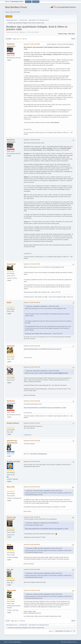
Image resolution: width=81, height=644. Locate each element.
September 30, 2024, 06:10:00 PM (32, 569)
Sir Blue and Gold (13, 462)
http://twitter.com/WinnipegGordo (39, 454)
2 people (26, 129)
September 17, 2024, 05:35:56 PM (32, 302)
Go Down (9, 39)
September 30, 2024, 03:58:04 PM (32, 517)
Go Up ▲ (75, 642)
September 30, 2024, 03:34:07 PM (32, 487)
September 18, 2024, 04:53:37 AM (32, 367)
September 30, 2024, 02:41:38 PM (32, 441)
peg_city (10, 569)
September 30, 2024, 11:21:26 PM (32, 590)
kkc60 (9, 303)
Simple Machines (17, 642)
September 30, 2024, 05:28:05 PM (32, 544)
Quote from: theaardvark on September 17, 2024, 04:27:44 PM (43, 306)
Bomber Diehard (13, 423)
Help (62, 642)
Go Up (8, 621)
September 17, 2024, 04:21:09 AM (32, 44)
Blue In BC (11, 487)
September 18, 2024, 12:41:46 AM (32, 346)
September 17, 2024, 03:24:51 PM (32, 140)
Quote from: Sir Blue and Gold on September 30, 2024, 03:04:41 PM (44, 491)
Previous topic (63, 34)
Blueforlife (11, 346)
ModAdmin (11, 44)
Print (73, 39)
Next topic (71, 34)
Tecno (9, 367)
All (26, 39)
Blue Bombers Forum (16, 7)
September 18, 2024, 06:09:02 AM (32, 401)
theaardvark (11, 264)
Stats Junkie (11, 590)
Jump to (51, 631)
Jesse (9, 545)
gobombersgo (12, 441)
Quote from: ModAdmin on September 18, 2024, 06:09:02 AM (42, 523)
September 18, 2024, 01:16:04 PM (32, 423)
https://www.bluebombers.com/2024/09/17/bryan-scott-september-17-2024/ (45, 408)
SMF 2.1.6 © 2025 (8, 642)
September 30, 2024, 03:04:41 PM (32, 461)
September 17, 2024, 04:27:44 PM (32, 264)
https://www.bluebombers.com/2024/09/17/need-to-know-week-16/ (43, 349)
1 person (26, 358)
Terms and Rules (68, 642)
